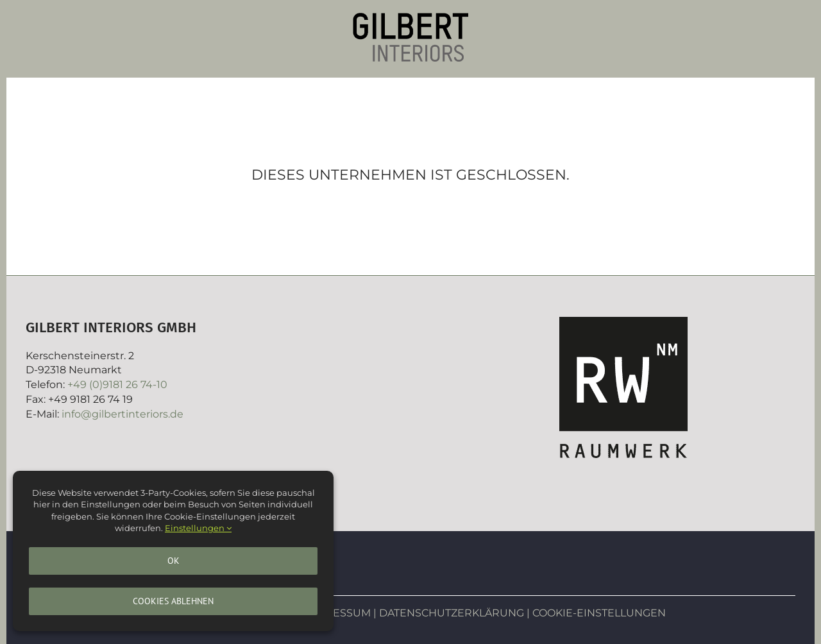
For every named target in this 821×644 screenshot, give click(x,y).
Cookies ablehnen (173, 601)
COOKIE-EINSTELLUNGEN (599, 613)
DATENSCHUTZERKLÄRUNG (452, 613)
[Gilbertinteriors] (410, 18)
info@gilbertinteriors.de (123, 414)
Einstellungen (198, 528)
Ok (174, 561)
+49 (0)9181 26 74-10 (117, 385)
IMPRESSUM (338, 613)
